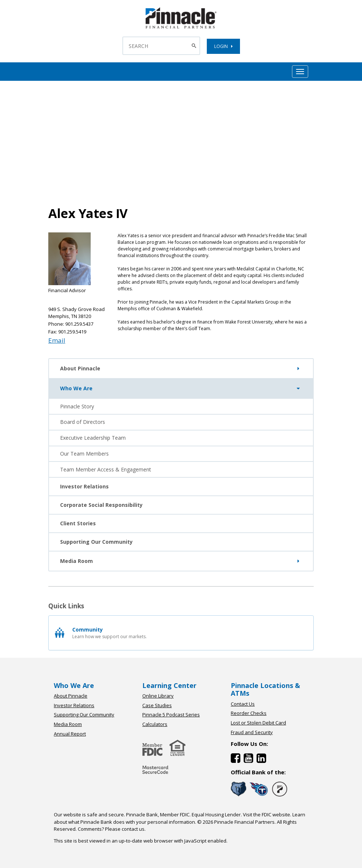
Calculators (155, 724)
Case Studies (157, 705)
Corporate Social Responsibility (101, 505)
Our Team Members (84, 454)
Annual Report (70, 734)
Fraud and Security (252, 732)
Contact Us (243, 704)
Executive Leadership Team (93, 438)
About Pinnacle (181, 369)
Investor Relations (84, 486)
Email (57, 340)
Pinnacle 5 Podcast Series (171, 715)
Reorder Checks (249, 713)
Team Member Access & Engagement (106, 469)
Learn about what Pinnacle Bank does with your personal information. (180, 818)
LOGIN (223, 46)
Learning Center (169, 685)
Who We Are (181, 388)
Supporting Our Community (96, 542)
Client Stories (78, 523)
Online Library (158, 696)
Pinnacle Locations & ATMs (265, 689)
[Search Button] (195, 46)
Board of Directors (83, 422)
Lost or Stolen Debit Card (258, 723)
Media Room (181, 561)
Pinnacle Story (77, 406)
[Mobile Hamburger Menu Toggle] (300, 72)
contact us (133, 829)
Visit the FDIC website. (267, 815)
